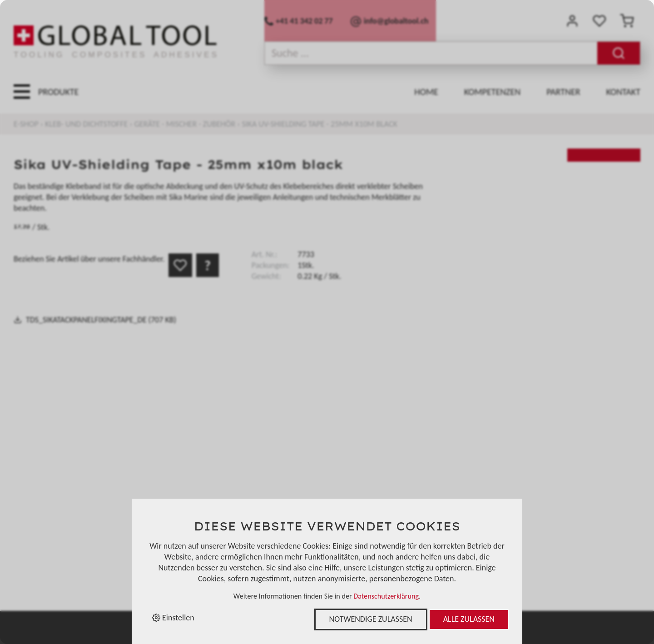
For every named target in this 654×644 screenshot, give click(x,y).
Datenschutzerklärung (386, 596)
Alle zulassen (469, 619)
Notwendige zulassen (371, 619)
